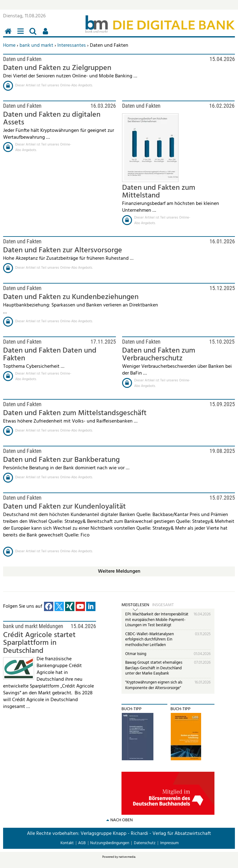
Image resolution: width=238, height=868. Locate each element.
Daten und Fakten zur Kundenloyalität (64, 507)
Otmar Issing (136, 654)
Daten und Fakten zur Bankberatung (61, 460)
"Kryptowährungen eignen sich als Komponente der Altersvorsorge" (154, 685)
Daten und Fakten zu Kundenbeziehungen (71, 297)
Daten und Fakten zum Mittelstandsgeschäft (75, 413)
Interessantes (72, 46)
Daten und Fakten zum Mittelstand (159, 192)
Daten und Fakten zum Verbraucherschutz (159, 355)
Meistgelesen (135, 605)
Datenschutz (145, 843)
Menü (22, 35)
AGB (82, 843)
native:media (127, 857)
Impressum (170, 843)
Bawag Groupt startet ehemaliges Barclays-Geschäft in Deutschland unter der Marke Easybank (154, 668)
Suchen (34, 35)
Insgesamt (163, 605)
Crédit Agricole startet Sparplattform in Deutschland (39, 643)
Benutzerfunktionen (46, 35)
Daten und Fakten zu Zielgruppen (57, 68)
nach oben (121, 820)
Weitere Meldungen (119, 571)
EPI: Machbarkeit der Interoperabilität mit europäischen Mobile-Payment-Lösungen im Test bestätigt (157, 620)
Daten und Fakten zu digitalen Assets (52, 119)
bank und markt (36, 46)
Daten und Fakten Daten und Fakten (50, 355)
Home (9, 46)
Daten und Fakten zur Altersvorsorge (63, 250)
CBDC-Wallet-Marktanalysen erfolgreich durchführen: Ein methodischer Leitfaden (150, 640)
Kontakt (67, 843)
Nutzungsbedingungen (110, 843)
